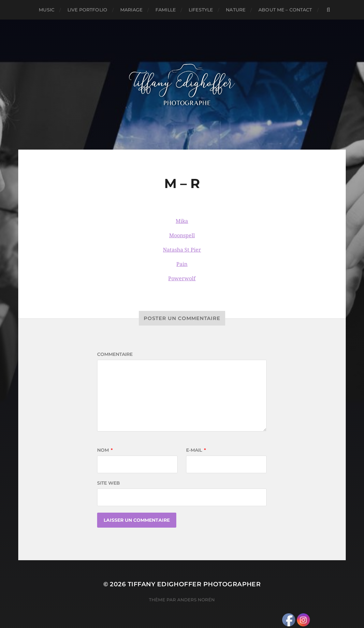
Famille (166, 10)
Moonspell (182, 235)
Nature (236, 10)
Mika (182, 221)
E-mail (196, 450)
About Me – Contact (285, 10)
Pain (182, 264)
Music (47, 10)
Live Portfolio (87, 10)
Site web (109, 483)
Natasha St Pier (182, 250)
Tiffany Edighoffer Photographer (194, 584)
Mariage (131, 10)
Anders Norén (196, 600)
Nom (105, 450)
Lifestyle (201, 10)
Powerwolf (182, 278)
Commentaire (115, 354)
